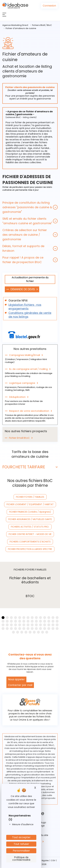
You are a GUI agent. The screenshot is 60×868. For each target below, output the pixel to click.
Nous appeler (16, 679)
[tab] (30, 207)
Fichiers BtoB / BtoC (42, 25)
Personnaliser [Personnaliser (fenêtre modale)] (21, 851)
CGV (53, 860)
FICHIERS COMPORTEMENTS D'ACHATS (30, 542)
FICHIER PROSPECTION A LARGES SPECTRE (30, 549)
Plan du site (42, 835)
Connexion (49, 6)
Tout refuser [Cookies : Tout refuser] (21, 844)
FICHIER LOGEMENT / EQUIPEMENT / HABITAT (30, 504)
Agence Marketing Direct (15, 25)
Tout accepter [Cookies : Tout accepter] (21, 837)
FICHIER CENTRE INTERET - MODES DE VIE (30, 534)
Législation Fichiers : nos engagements (25, 307)
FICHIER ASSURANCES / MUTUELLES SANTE (30, 519)
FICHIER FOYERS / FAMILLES (30, 497)
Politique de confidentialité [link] (21, 859)
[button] (30, 207)
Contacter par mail (20, 685)
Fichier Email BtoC (19, 438)
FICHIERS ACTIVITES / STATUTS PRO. (30, 527)
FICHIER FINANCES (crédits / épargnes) (30, 512)
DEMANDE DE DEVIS (23, 289)
